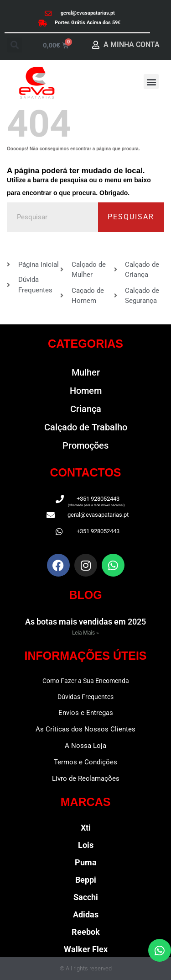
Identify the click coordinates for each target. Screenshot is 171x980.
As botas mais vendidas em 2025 (85, 622)
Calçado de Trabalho (86, 427)
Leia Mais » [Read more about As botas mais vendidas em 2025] (85, 633)
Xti (86, 828)
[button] (15, 45)
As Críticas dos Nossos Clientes (85, 729)
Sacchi (86, 897)
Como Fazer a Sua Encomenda (86, 681)
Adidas (86, 914)
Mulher (86, 372)
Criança (86, 409)
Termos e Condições (85, 762)
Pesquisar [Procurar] (131, 217)
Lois (86, 845)
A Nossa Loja (85, 746)
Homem (86, 391)
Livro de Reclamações (86, 779)
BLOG (85, 595)
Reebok (86, 932)
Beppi (86, 880)
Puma (86, 862)
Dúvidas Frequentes (85, 697)
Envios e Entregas (86, 713)
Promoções (85, 445)
